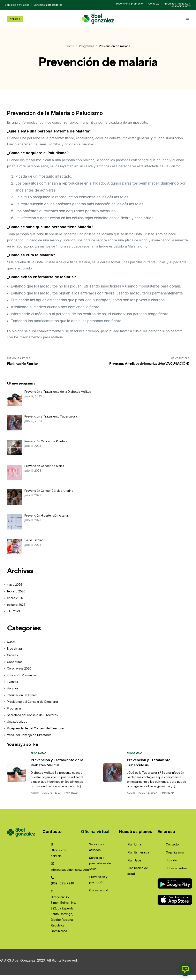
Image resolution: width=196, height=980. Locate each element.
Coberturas (15, 662)
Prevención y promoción (129, 4)
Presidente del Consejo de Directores (33, 702)
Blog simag (14, 648)
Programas (14, 708)
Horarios (13, 688)
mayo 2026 (15, 585)
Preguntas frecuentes (177, 4)
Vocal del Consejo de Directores (29, 735)
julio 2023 (13, 611)
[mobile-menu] (181, 19)
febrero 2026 (16, 591)
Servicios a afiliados (17, 5)
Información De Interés (22, 695)
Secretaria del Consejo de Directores (32, 715)
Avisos (11, 642)
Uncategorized (17, 722)
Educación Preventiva (22, 675)
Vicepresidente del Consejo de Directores (36, 728)
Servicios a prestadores (48, 5)
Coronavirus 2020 (19, 668)
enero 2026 (15, 598)
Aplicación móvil (181, 6)
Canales (12, 655)
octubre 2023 (16, 604)
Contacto (154, 4)
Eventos (12, 682)
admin (39, 793)
